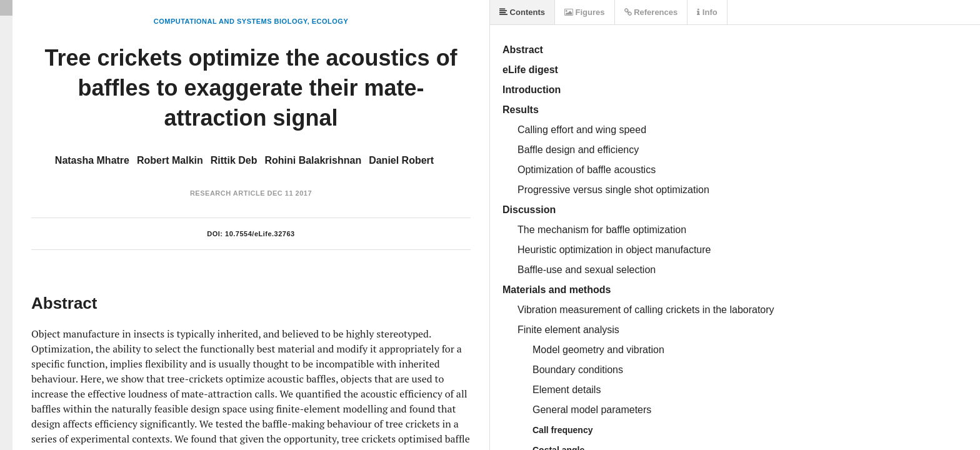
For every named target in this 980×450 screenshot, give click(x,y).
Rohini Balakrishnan (313, 160)
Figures (585, 12)
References (651, 12)
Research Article (227, 193)
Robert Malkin (170, 160)
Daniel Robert (401, 160)
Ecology (330, 21)
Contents (522, 12)
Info (707, 12)
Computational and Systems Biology (231, 21)
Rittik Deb (234, 160)
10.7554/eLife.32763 (260, 234)
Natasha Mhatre (92, 160)
